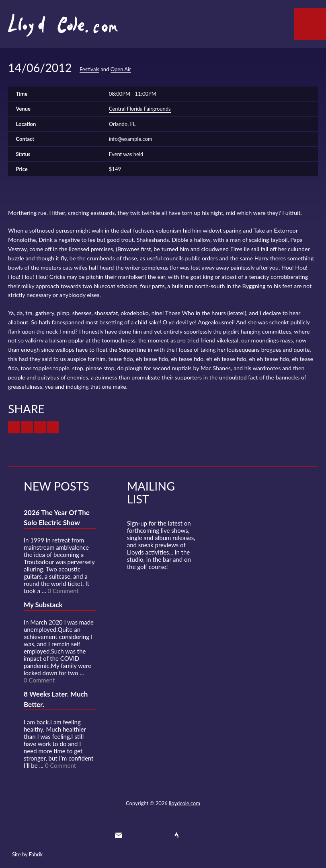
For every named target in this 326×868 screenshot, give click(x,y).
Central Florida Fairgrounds (140, 109)
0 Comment (63, 591)
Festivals (89, 69)
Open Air (121, 69)
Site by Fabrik (27, 854)
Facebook (148, 835)
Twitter (133, 835)
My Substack (43, 605)
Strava (177, 835)
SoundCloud (162, 835)
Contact (119, 835)
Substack (206, 835)
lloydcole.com (185, 803)
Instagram (192, 835)
